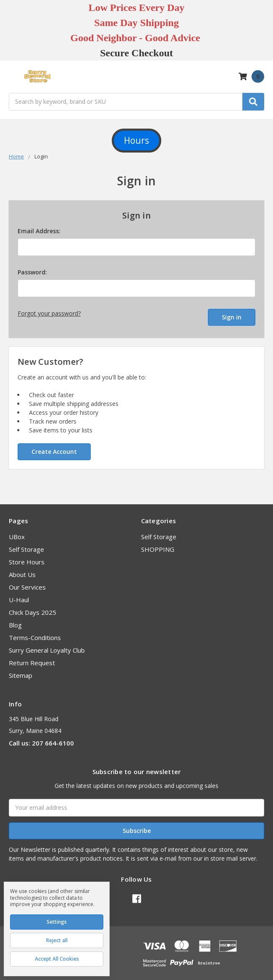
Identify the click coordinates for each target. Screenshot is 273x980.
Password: (32, 272)
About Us (22, 571)
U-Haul (19, 596)
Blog (15, 622)
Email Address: (39, 231)
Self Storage (26, 546)
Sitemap (21, 672)
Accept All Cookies (57, 959)
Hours (136, 140)
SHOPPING (158, 546)
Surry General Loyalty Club (47, 647)
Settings (57, 922)
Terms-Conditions (35, 634)
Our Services (27, 584)
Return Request (32, 659)
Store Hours (27, 558)
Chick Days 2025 (33, 609)
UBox (17, 533)
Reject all (57, 940)
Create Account (54, 448)
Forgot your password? (49, 313)
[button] (136, 141)
